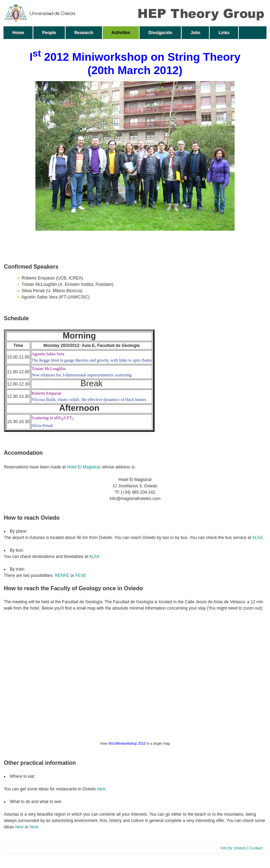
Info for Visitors (233, 848)
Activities (121, 33)
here (101, 789)
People (49, 33)
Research (84, 33)
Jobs (195, 33)
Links (224, 33)
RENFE (62, 576)
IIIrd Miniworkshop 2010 (127, 744)
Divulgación (160, 33)
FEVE (80, 576)
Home (18, 33)
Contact (256, 848)
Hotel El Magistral (83, 467)
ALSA (258, 538)
